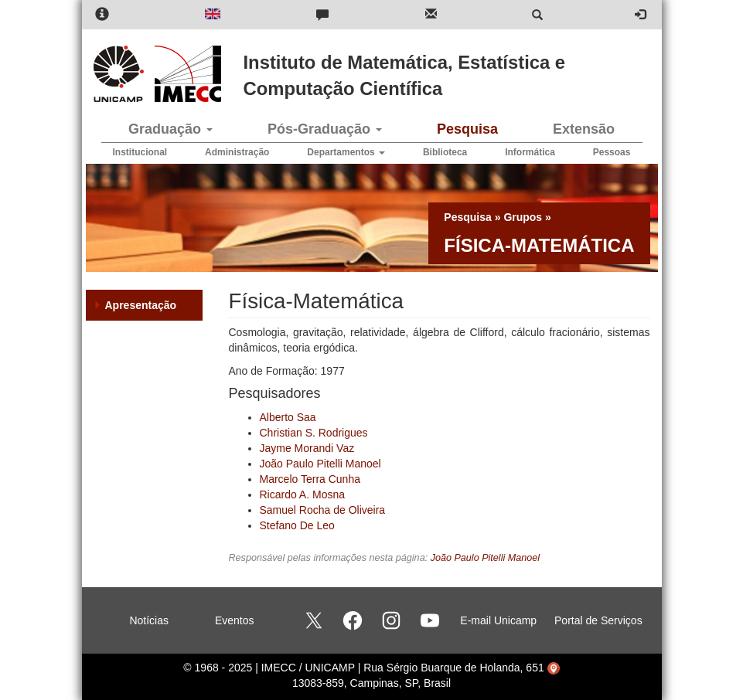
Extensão (584, 129)
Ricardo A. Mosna (303, 494)
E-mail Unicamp (498, 620)
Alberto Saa (288, 417)
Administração (237, 152)
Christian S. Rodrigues (314, 433)
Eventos (235, 620)
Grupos (523, 217)
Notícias (149, 620)
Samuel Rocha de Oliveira (323, 510)
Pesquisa (467, 129)
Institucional (140, 152)
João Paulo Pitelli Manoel (320, 464)
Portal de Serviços (598, 620)
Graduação (170, 129)
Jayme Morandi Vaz (307, 448)
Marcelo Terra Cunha (310, 479)
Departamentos (346, 152)
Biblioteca (445, 152)
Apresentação (141, 305)
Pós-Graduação (325, 129)
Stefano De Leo (297, 525)
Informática (530, 152)
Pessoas (612, 152)
